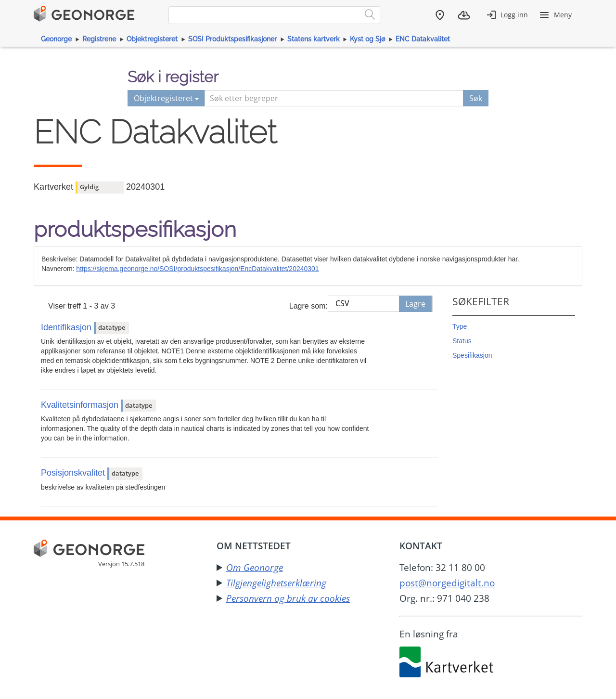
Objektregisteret (152, 39)
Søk (476, 98)
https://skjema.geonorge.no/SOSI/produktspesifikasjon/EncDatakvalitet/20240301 (197, 269)
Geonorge (56, 39)
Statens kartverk (314, 39)
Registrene (99, 39)
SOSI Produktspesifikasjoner (232, 39)
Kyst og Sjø (367, 39)
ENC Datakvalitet (423, 39)
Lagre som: (308, 306)
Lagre (415, 304)
